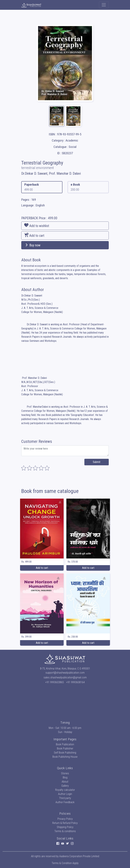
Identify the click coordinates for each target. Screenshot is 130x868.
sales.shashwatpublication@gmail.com (65, 677)
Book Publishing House (65, 757)
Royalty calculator (65, 790)
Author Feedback (65, 802)
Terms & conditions (65, 831)
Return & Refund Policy (65, 823)
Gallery (65, 786)
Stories (65, 773)
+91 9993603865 (55, 682)
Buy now (32, 245)
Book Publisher (65, 748)
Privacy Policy (65, 819)
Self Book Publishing (65, 753)
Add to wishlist (37, 225)
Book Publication (65, 744)
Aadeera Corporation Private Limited (79, 856)
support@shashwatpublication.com (65, 673)
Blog (65, 777)
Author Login (65, 794)
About (65, 782)
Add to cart (34, 235)
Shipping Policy (65, 827)
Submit (97, 462)
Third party (65, 798)
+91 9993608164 (75, 682)
